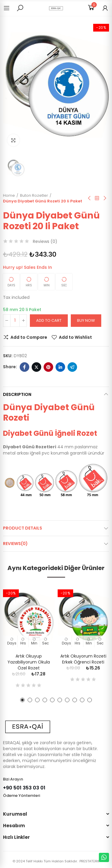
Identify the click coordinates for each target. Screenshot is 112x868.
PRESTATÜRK (89, 861)
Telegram (72, 367)
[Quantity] (15, 321)
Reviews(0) (15, 544)
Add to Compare (29, 337)
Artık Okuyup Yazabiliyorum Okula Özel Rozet (29, 662)
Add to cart (49, 320)
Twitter (36, 367)
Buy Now (86, 320)
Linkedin (60, 367)
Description (17, 394)
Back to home (97, 198)
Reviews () (45, 241)
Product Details (23, 528)
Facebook (24, 367)
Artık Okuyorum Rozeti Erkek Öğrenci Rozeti (83, 659)
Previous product (90, 198)
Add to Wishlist (75, 337)
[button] (23, 700)
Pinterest (48, 367)
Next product (105, 198)
